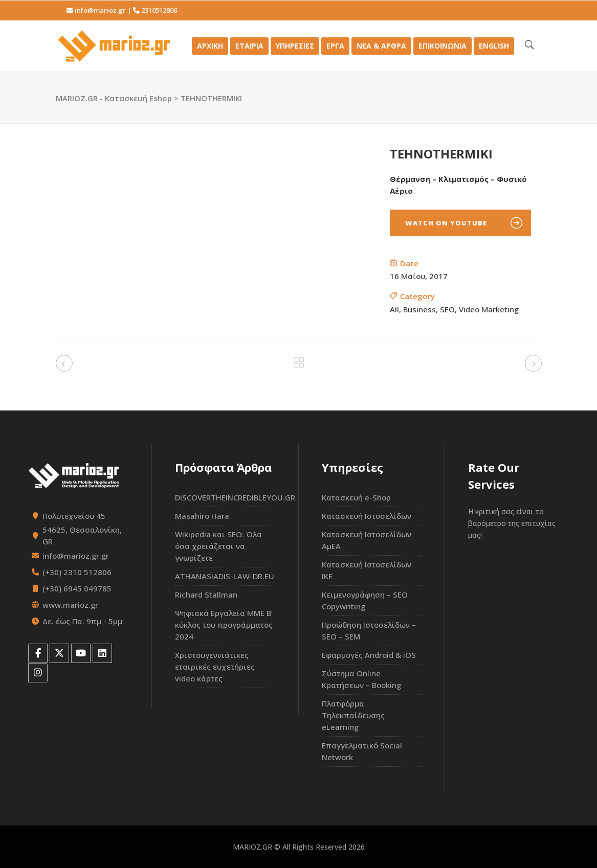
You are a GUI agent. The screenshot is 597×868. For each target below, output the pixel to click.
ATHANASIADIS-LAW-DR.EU (225, 576)
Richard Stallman (206, 595)
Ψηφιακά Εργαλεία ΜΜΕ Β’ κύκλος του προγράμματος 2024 (224, 625)
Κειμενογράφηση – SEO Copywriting (365, 600)
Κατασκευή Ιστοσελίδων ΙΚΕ (367, 570)
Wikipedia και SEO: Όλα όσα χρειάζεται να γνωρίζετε (218, 546)
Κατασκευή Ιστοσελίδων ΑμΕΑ (367, 540)
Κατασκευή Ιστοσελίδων (367, 516)
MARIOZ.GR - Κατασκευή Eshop (114, 98)
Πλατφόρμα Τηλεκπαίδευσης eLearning (353, 715)
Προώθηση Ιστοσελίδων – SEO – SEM (369, 631)
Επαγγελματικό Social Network (362, 751)
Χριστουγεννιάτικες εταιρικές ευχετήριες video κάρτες (215, 667)
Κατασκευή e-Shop (356, 497)
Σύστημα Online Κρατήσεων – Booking (361, 679)
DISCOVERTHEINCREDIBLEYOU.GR (225, 497)
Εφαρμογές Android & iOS (369, 655)
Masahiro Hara (202, 516)
